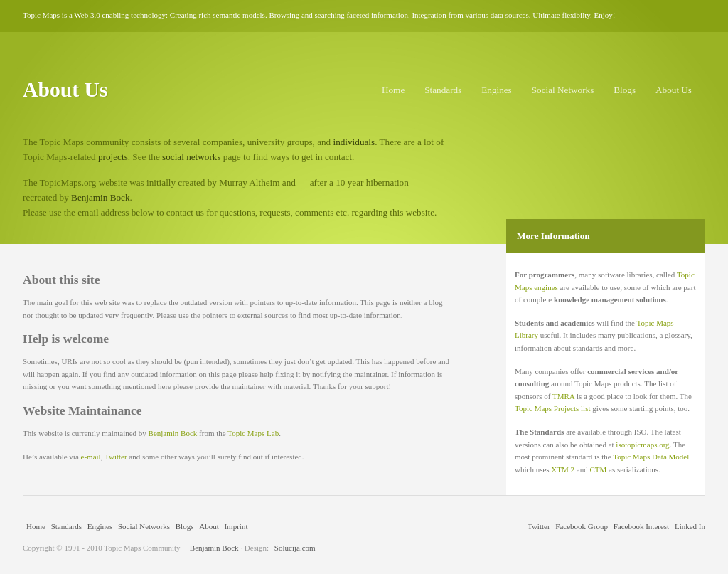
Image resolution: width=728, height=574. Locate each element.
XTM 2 (563, 469)
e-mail (91, 457)
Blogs (625, 90)
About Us (674, 90)
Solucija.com (295, 548)
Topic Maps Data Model (651, 457)
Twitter (116, 457)
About (209, 526)
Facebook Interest (642, 526)
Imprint (236, 526)
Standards (443, 90)
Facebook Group (582, 526)
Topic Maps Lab (253, 433)
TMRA (563, 396)
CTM (598, 469)
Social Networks (563, 90)
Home (393, 90)
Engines (497, 90)
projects (113, 157)
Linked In (690, 526)
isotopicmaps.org (642, 445)
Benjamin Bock (100, 197)
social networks (191, 157)
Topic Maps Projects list (552, 408)
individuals (354, 142)
